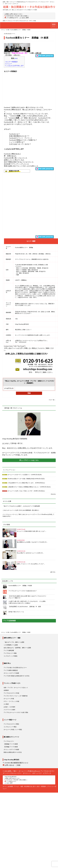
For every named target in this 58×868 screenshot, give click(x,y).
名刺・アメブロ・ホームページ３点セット (16, 688)
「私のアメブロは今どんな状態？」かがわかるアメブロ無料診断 (21, 506)
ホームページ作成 (9, 699)
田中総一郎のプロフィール (16, 612)
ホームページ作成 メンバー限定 (13, 730)
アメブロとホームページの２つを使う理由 (16, 712)
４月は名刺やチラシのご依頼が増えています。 (21, 483)
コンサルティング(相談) (10, 656)
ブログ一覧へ (52, 400)
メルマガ (5, 491)
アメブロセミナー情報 (10, 653)
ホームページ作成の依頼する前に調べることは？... (32, 531)
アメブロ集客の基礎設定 (11, 670)
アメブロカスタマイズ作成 (11, 693)
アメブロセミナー (9, 741)
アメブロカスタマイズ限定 (11, 724)
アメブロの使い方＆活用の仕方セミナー (15, 668)
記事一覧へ (53, 572)
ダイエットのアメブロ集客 (11, 673)
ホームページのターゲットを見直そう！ (20, 475)
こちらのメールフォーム (28, 341)
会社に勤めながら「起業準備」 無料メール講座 (17, 648)
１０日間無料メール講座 (11, 645)
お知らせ (5, 475)
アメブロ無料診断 (9, 650)
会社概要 (10, 786)
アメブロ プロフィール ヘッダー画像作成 (16, 696)
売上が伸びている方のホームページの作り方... (30, 553)
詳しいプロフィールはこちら (29, 460)
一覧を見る (53, 494)
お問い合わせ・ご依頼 (13, 765)
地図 (18, 275)
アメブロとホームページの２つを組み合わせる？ (23, 591)
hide (16, 58)
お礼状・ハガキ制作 (9, 707)
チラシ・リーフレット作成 (11, 701)
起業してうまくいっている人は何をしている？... (31, 564)
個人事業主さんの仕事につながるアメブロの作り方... (32, 542)
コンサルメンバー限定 (10, 727)
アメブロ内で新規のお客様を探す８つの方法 (16, 676)
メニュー (8, 64)
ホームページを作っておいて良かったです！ (21, 491)
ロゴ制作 (6, 704)
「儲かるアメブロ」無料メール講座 (14, 642)
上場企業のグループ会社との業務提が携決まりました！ (24, 487)
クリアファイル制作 (9, 710)
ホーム (5, 786)
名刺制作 (6, 690)
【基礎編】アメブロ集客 (11, 744)
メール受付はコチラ (12, 18)
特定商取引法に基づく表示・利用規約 (35, 786)
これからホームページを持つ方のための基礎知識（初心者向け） (21, 510)
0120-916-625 (10, 16)
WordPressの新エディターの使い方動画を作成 (21, 479)
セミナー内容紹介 (11, 62)
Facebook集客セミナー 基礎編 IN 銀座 (20, 586)
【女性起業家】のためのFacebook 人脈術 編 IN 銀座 (25, 607)
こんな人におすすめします (14, 66)
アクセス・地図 (19, 786)
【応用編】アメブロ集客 (11, 747)
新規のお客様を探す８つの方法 (13, 752)
